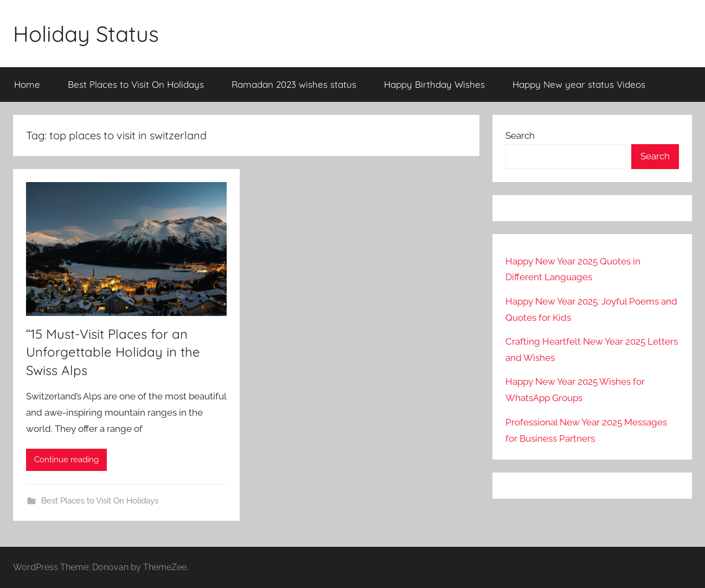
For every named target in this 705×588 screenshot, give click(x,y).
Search (520, 135)
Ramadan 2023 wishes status (294, 84)
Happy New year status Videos (579, 84)
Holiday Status (86, 34)
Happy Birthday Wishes (434, 84)
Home (27, 84)
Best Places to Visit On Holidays (136, 84)
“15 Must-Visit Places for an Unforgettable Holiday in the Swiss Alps (113, 352)
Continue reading (66, 460)
